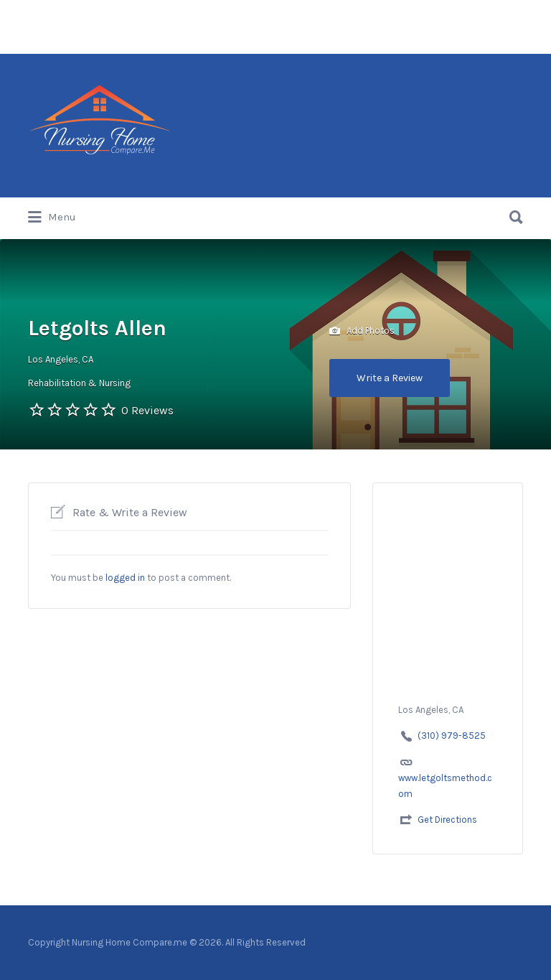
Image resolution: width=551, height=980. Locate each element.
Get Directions (447, 820)
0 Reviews (147, 410)
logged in (125, 578)
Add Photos (362, 331)
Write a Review (390, 378)
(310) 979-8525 (452, 736)
